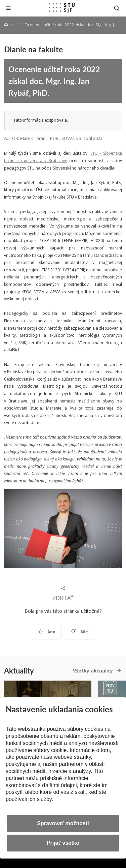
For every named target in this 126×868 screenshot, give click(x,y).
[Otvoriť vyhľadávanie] (117, 8)
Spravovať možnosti (63, 823)
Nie (79, 632)
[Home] (6, 25)
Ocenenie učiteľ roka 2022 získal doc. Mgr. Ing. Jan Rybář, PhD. (54, 81)
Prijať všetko (63, 843)
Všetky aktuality (93, 671)
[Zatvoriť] (8, 8)
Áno (47, 632)
